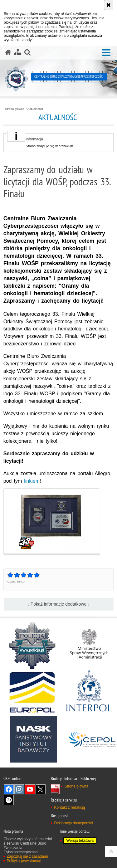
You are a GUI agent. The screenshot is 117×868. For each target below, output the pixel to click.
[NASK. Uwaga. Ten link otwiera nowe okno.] (34, 739)
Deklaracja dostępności (73, 823)
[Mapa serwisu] (18, 52)
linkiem (32, 481)
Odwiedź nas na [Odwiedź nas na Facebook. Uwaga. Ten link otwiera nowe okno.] (9, 789)
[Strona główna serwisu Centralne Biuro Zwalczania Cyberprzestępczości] (8, 52)
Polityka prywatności (24, 861)
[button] (106, 53)
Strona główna (15, 109)
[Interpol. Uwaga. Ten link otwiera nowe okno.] (89, 692)
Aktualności (35, 109)
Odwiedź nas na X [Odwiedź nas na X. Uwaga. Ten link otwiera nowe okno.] (41, 789)
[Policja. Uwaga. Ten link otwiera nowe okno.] (32, 646)
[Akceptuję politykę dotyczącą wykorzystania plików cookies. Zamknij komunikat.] (109, 5)
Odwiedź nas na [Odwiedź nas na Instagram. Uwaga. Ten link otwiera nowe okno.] (19, 789)
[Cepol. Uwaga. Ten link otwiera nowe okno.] (92, 739)
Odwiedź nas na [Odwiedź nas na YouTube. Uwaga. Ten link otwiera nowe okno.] (30, 789)
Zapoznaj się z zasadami (27, 856)
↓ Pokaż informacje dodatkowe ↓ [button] (58, 604)
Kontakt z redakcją (69, 807)
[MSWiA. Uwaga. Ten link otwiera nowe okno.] (89, 646)
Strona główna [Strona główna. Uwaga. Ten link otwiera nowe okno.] (76, 786)
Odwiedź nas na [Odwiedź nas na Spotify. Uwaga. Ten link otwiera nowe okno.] (9, 800)
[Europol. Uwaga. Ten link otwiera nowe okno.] (32, 692)
